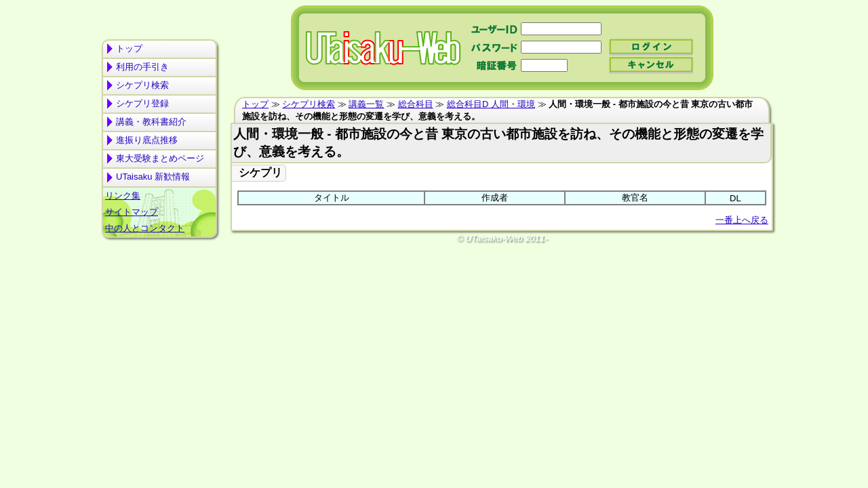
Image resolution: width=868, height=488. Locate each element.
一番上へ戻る (742, 220)
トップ (129, 48)
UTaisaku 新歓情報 (153, 177)
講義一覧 (366, 104)
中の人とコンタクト (145, 228)
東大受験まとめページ (160, 158)
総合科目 (416, 104)
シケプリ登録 (142, 103)
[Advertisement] (159, 296)
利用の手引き (142, 67)
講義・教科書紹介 (151, 122)
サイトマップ (132, 212)
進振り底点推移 (147, 140)
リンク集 (123, 196)
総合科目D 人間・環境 (491, 104)
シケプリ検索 (142, 85)
